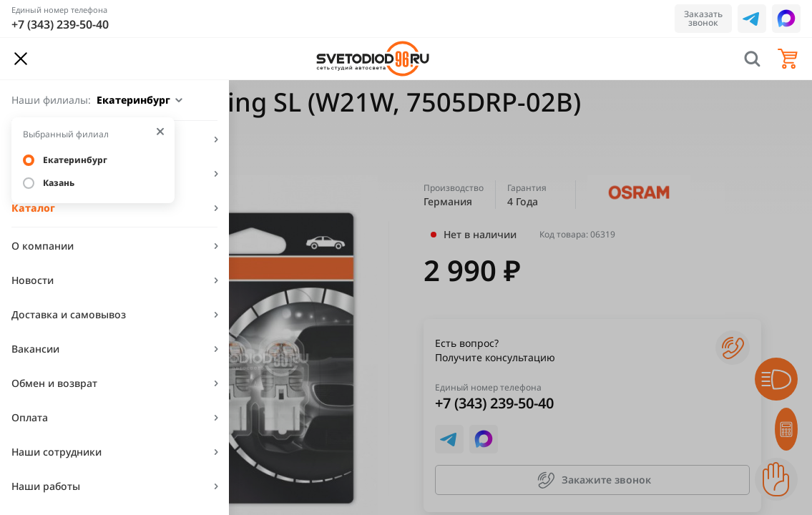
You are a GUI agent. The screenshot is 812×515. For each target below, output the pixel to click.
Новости (33, 280)
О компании (43, 246)
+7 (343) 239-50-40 (60, 24)
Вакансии (35, 349)
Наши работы (46, 486)
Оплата (30, 417)
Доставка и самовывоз (69, 314)
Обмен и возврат (54, 383)
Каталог (33, 208)
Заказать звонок (703, 18)
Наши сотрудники (57, 452)
